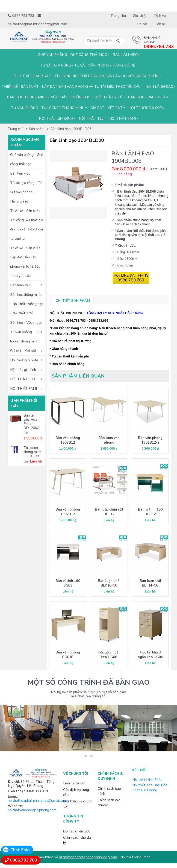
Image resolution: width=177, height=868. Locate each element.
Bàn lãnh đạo (160, 87)
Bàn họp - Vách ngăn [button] (26, 323)
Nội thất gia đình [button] (23, 370)
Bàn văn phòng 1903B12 (68, 440)
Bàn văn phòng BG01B (68, 655)
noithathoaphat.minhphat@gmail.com (37, 801)
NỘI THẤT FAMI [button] (24, 389)
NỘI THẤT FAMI (123, 118)
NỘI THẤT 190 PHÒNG (67, 313)
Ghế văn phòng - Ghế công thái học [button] (27, 159)
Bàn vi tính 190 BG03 (68, 583)
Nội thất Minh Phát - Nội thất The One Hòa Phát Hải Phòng (150, 785)
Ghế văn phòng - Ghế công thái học (72, 55)
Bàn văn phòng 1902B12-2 (150, 440)
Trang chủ (118, 16)
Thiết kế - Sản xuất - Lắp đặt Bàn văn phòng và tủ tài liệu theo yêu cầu (71, 87)
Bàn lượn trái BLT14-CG (150, 583)
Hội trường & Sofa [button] (24, 360)
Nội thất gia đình (56, 118)
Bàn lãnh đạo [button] (20, 285)
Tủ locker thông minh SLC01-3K (32, 452)
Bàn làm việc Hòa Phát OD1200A (32, 422)
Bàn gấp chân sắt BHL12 (109, 512)
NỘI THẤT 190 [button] (22, 379)
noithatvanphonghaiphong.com (32, 810)
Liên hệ (160, 24)
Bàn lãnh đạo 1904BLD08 (71, 129)
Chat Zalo (20, 850)
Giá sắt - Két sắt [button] (23, 351)
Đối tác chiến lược (77, 831)
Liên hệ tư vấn (74, 783)
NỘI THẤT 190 (91, 118)
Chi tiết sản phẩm (73, 301)
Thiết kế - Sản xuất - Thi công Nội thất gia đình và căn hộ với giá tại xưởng (88, 76)
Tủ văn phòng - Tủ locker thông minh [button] (25, 337)
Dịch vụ (160, 16)
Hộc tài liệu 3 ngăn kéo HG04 (150, 655)
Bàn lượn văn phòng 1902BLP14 (109, 442)
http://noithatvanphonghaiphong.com (88, 857)
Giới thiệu (140, 16)
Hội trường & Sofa (146, 108)
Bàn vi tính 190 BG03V (150, 512)
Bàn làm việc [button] (20, 173)
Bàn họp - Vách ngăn (148, 97)
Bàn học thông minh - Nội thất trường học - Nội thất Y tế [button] (27, 304)
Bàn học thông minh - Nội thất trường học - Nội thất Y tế (65, 97)
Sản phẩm (37, 129)
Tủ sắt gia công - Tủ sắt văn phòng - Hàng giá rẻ (88, 65)
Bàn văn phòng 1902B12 (68, 512)
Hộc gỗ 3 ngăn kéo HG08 (109, 655)
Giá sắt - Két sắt (106, 108)
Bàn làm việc (125, 55)
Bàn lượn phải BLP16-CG (109, 583)
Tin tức (142, 24)
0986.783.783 (24, 860)
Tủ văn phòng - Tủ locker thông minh (48, 108)
